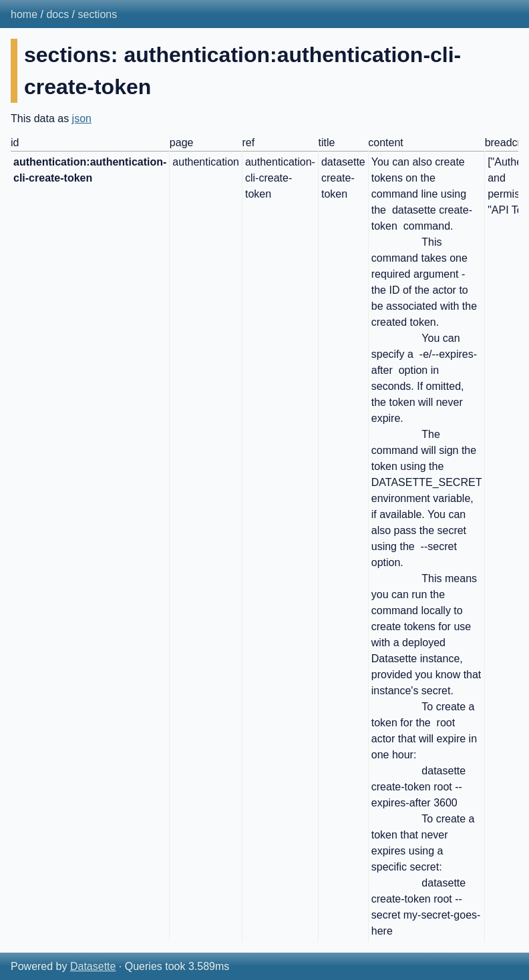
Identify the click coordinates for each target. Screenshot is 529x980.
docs (57, 14)
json (82, 118)
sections (98, 14)
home (24, 14)
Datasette (93, 966)
